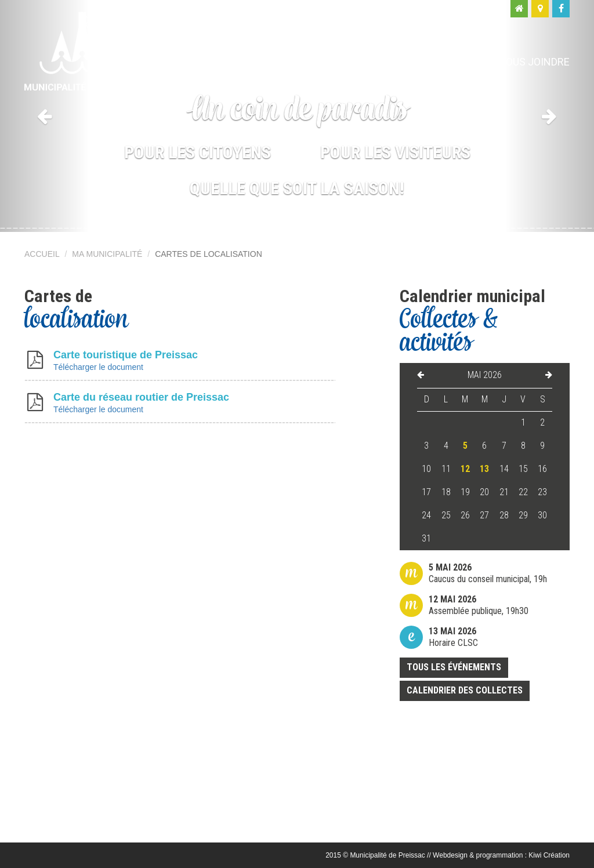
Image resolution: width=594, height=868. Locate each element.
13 (484, 469)
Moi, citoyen (354, 62)
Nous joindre (534, 62)
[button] (45, 116)
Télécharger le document (98, 367)
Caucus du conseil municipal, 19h (488, 573)
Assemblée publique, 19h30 (479, 605)
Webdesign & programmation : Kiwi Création (501, 855)
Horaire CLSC (453, 637)
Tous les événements (454, 667)
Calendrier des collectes (465, 690)
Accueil (42, 254)
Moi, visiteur (443, 62)
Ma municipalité (256, 62)
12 (465, 469)
